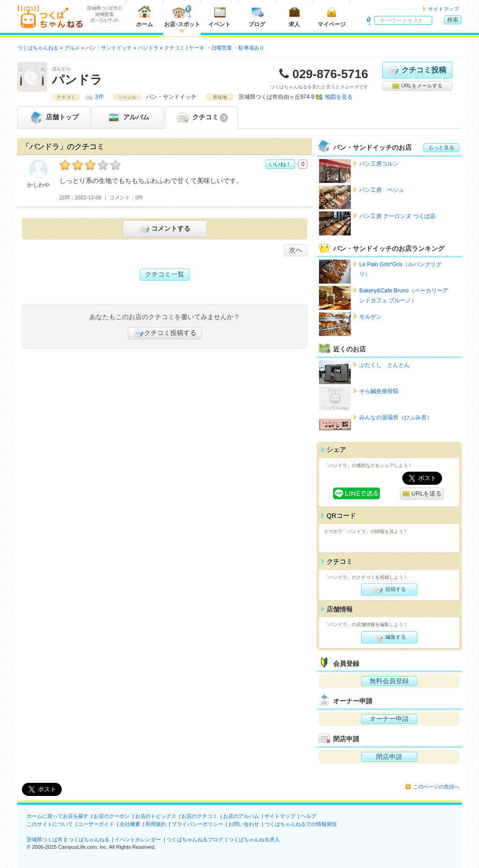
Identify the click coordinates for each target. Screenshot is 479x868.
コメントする (164, 229)
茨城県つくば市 (45, 839)
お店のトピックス (156, 816)
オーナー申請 (389, 719)
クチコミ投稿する (165, 333)
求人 (294, 16)
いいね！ (280, 164)
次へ (296, 250)
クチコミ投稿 (417, 70)
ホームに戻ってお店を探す (58, 816)
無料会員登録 (389, 681)
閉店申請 (389, 757)
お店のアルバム (241, 816)
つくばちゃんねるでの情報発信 (301, 824)
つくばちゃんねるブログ (195, 839)
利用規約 (156, 824)
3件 (99, 97)
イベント (219, 16)
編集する (389, 637)
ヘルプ (308, 816)
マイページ (332, 16)
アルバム (128, 117)
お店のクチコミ (200, 816)
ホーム (145, 16)
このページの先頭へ (436, 787)
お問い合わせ (244, 824)
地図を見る (339, 97)
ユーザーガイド (96, 824)
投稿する (389, 590)
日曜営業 (222, 48)
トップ (54, 117)
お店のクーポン (112, 816)
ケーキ (197, 48)
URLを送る (422, 494)
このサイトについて (50, 824)
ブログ (257, 16)
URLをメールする (417, 86)
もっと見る (441, 147)
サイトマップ (443, 9)
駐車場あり (251, 48)
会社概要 (130, 824)
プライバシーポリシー (197, 824)
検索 (453, 20)
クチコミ (201, 117)
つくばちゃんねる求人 (254, 839)
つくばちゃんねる (89, 839)
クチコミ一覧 (165, 274)
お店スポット (182, 16)
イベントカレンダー (138, 839)
